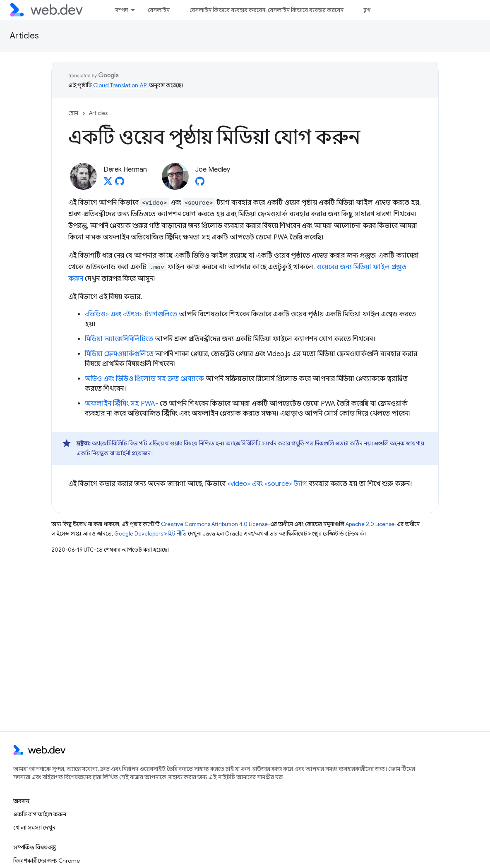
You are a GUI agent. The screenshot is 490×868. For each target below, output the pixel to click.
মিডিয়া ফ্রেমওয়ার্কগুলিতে (119, 354)
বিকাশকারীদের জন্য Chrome (47, 861)
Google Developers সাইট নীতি (150, 534)
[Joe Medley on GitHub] (200, 184)
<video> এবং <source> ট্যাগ (267, 484)
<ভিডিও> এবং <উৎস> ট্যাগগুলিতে (131, 314)
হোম (73, 113)
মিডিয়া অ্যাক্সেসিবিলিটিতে (119, 339)
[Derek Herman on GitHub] (120, 184)
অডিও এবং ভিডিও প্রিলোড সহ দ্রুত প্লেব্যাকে (144, 379)
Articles (24, 36)
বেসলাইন (159, 10)
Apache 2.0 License (370, 524)
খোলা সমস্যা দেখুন (34, 827)
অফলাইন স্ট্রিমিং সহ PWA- (121, 404)
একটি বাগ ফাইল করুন (40, 814)
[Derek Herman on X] (108, 184)
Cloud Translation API (120, 85)
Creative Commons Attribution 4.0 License (214, 524)
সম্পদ (121, 10)
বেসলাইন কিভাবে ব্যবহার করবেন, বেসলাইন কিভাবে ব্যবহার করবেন (267, 10)
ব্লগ (367, 10)
